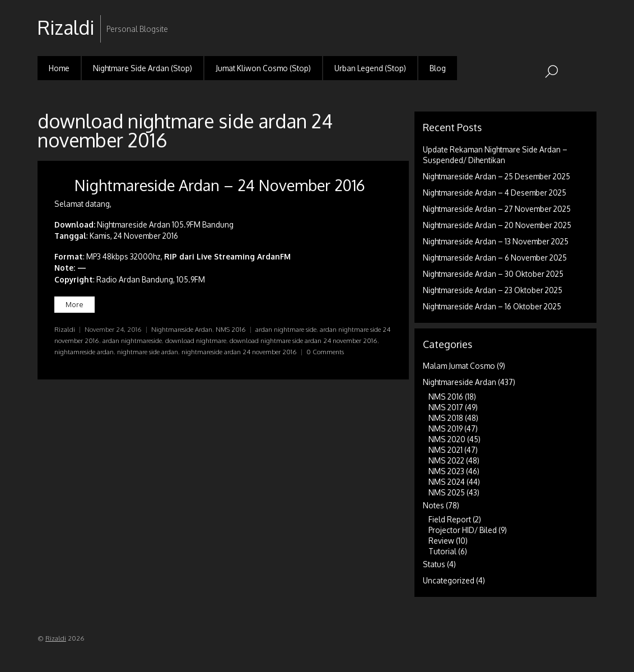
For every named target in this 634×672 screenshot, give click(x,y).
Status (434, 564)
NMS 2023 (446, 471)
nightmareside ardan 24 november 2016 (239, 352)
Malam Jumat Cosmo (459, 366)
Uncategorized (449, 580)
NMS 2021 (446, 450)
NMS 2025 (447, 492)
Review (441, 541)
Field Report (450, 519)
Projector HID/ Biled (463, 530)
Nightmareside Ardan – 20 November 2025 (497, 225)
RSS (587, 19)
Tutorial (442, 551)
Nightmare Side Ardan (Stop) (143, 68)
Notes (433, 505)
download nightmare (196, 340)
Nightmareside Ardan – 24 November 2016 (220, 185)
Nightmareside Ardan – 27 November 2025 (497, 209)
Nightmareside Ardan (182, 329)
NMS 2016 (231, 329)
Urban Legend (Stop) (370, 68)
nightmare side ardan (148, 352)
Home (59, 68)
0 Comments (325, 352)
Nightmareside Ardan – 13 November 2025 (496, 241)
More (74, 304)
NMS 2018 (446, 418)
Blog (438, 68)
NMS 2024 (447, 482)
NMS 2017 (446, 407)
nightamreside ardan (84, 352)
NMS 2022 (446, 460)
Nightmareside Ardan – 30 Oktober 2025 (493, 274)
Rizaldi (65, 329)
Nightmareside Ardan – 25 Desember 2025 (497, 176)
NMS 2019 (446, 428)
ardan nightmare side (286, 329)
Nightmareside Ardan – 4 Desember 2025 (495, 193)
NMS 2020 (447, 439)
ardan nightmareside (132, 340)
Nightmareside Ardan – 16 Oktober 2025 (492, 306)
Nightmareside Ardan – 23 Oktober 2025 (493, 290)
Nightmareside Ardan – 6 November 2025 (495, 258)
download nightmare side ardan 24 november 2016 (304, 340)
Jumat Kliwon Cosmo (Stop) (263, 68)
